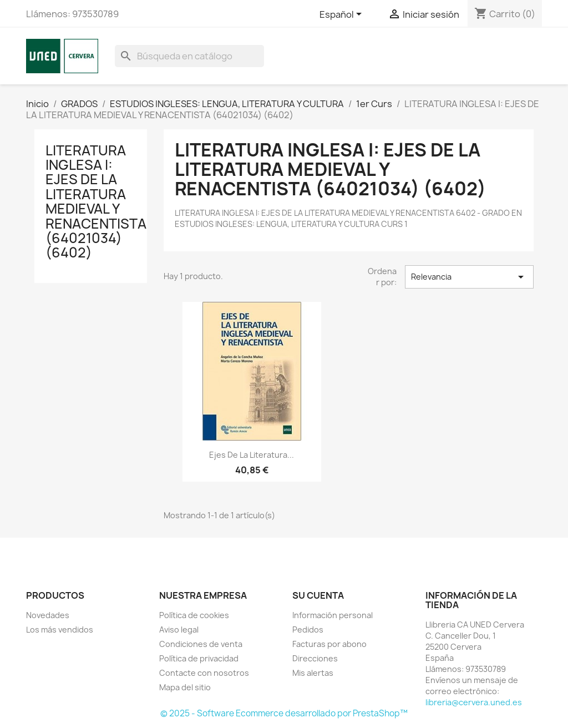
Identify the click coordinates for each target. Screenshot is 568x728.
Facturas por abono (329, 644)
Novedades (48, 615)
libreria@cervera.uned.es (474, 702)
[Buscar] (189, 56)
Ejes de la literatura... (252, 455)
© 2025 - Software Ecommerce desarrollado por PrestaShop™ (284, 713)
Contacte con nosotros (204, 673)
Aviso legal (179, 630)
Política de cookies (194, 615)
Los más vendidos (60, 630)
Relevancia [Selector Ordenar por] (469, 277)
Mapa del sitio (185, 687)
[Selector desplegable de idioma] (343, 15)
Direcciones (315, 658)
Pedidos (308, 630)
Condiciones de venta (201, 644)
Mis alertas (313, 673)
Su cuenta (318, 595)
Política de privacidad (199, 658)
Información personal (333, 615)
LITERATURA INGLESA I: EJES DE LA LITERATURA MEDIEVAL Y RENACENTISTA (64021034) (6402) (96, 202)
